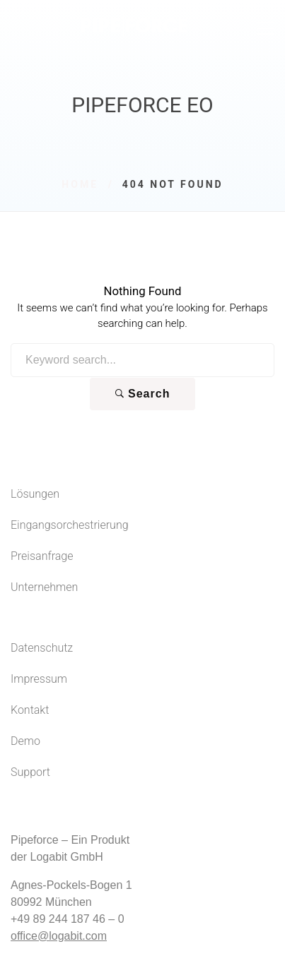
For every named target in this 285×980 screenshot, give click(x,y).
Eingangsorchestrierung (70, 525)
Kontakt (30, 710)
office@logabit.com (59, 936)
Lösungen (35, 494)
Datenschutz (42, 648)
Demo (25, 741)
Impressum (39, 679)
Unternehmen (44, 587)
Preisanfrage (42, 556)
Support (30, 772)
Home (80, 184)
